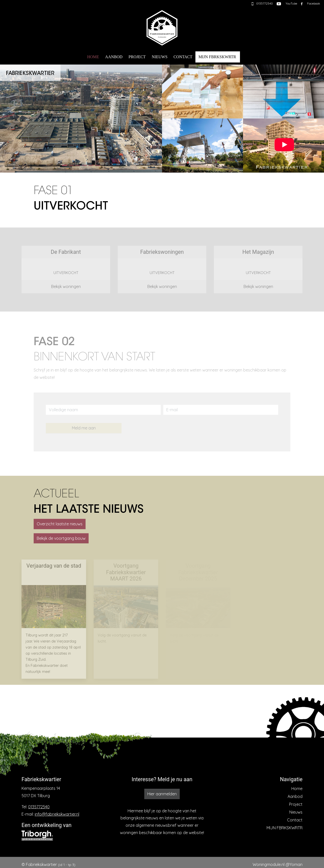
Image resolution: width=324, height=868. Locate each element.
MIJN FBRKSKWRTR (217, 57)
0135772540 (39, 807)
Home (93, 57)
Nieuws (159, 57)
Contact (183, 57)
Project (137, 57)
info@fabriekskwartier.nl (57, 814)
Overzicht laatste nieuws (60, 524)
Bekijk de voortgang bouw (61, 538)
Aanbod (114, 57)
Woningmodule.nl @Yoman (278, 864)
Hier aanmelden (162, 794)
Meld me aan (84, 428)
